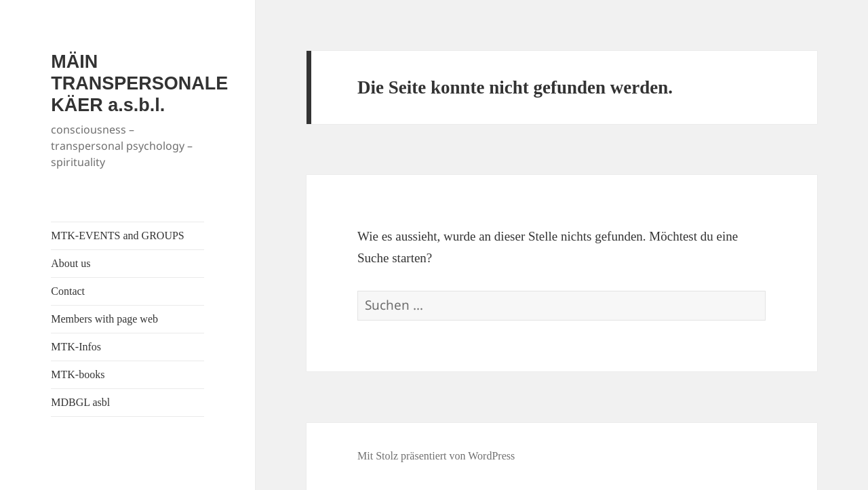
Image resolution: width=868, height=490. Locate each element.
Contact (68, 291)
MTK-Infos (76, 347)
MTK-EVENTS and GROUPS (117, 236)
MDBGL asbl (80, 402)
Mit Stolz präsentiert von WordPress (436, 456)
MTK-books (78, 374)
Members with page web (104, 319)
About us (71, 263)
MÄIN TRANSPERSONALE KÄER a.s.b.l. (139, 83)
